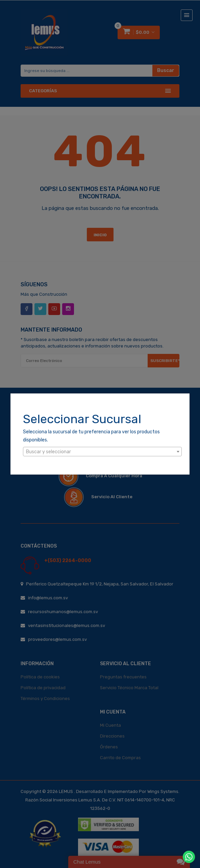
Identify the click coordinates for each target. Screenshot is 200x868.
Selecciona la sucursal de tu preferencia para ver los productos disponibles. (91, 436)
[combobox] (102, 452)
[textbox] (102, 452)
